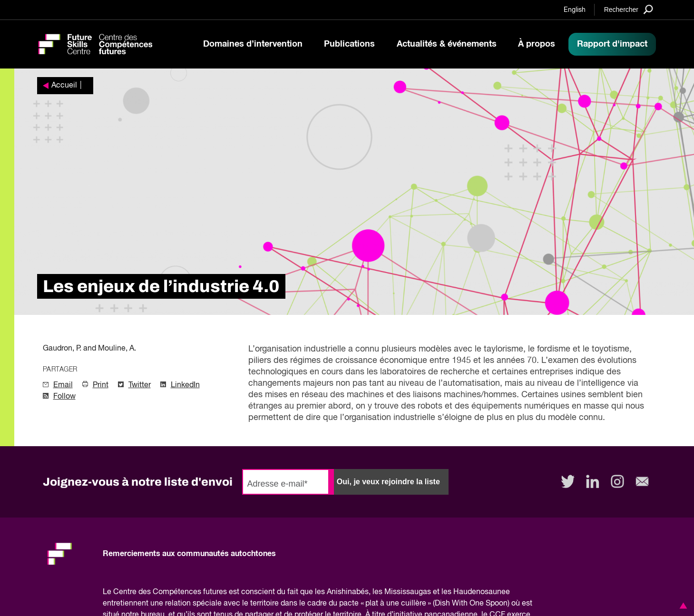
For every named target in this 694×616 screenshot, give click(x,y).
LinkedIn (185, 385)
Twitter (140, 385)
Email (63, 385)
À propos (537, 44)
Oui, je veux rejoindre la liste (388, 482)
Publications (349, 44)
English (575, 10)
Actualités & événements (447, 44)
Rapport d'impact (612, 44)
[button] (682, 606)
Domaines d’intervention (253, 44)
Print (101, 385)
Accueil (64, 86)
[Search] (629, 9)
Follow (64, 397)
